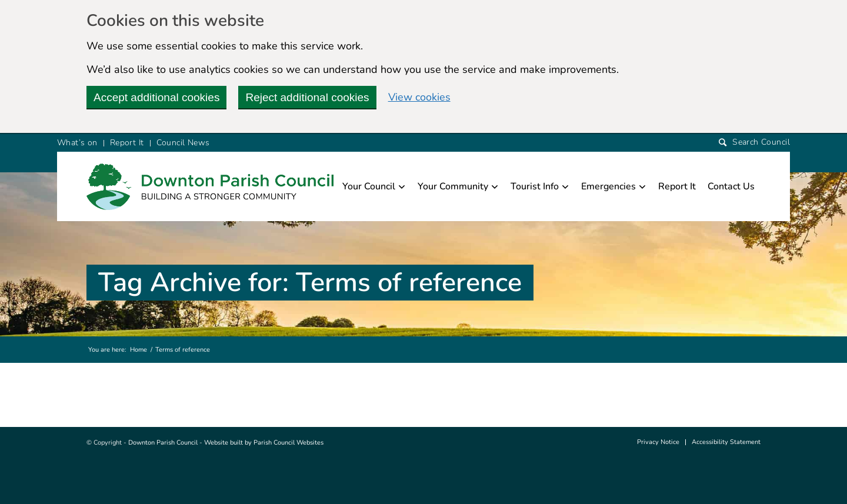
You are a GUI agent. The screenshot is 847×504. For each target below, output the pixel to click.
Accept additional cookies (156, 97)
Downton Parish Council (163, 443)
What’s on (77, 143)
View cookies (419, 97)
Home (139, 350)
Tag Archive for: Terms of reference (310, 283)
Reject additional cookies (307, 97)
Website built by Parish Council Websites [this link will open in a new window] (264, 443)
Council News (183, 143)
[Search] (754, 143)
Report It (127, 143)
